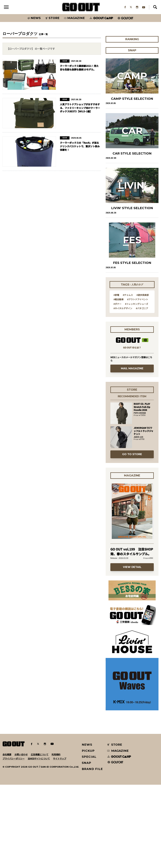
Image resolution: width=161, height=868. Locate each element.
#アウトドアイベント (138, 382)
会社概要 (7, 838)
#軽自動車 (119, 382)
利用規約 (56, 838)
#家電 (116, 378)
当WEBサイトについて (39, 842)
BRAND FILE (92, 852)
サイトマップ (60, 842)
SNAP (87, 846)
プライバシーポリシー (14, 842)
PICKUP (88, 834)
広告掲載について (40, 838)
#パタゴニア (142, 391)
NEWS (87, 828)
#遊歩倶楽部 (143, 378)
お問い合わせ (21, 838)
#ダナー (117, 387)
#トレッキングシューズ (137, 387)
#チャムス (128, 378)
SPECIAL (89, 840)
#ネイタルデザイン (123, 391)
